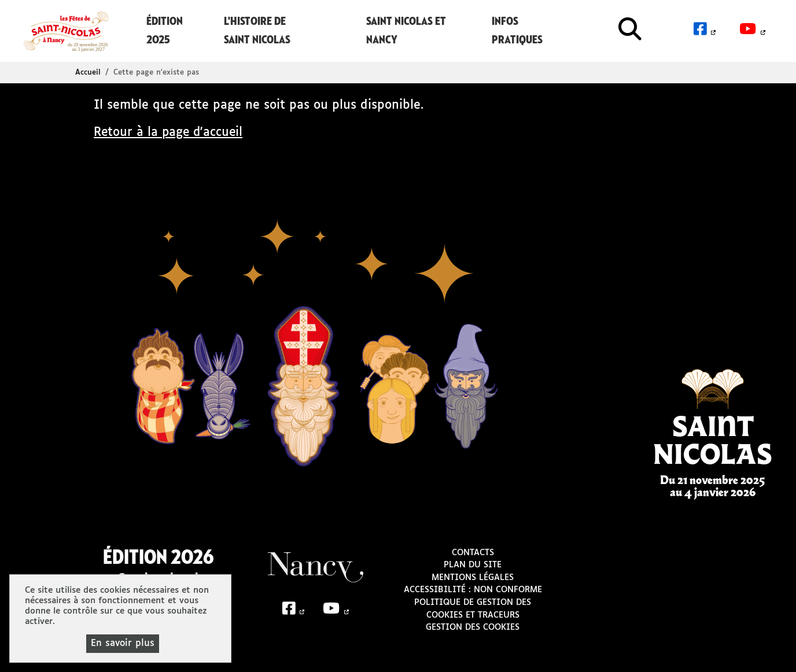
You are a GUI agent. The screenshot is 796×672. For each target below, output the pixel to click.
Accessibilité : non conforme (473, 589)
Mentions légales (473, 577)
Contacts (473, 552)
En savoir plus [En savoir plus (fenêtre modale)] (123, 643)
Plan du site (473, 564)
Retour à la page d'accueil (170, 132)
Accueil (88, 72)
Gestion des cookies (473, 627)
